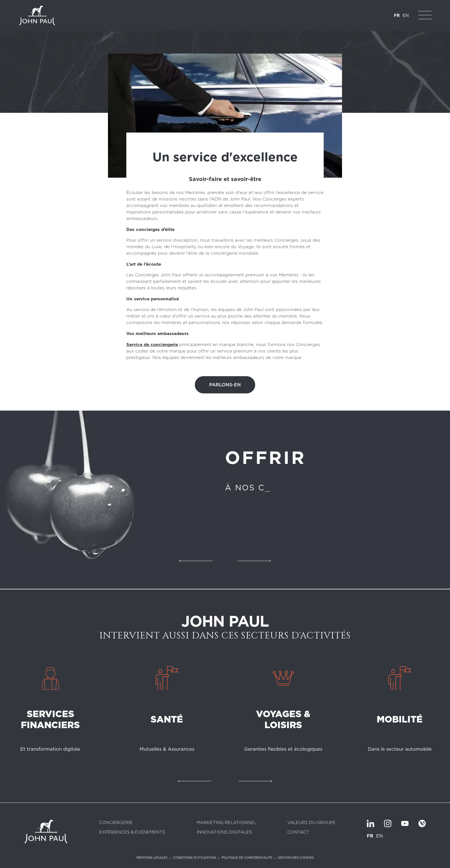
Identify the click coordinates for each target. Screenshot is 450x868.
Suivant (254, 561)
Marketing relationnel (226, 823)
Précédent (196, 561)
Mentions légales (152, 858)
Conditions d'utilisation (195, 858)
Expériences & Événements (132, 832)
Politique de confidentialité (247, 858)
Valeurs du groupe (311, 823)
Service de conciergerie (152, 344)
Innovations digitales (224, 832)
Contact (298, 832)
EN (406, 16)
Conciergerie (116, 823)
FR (397, 16)
